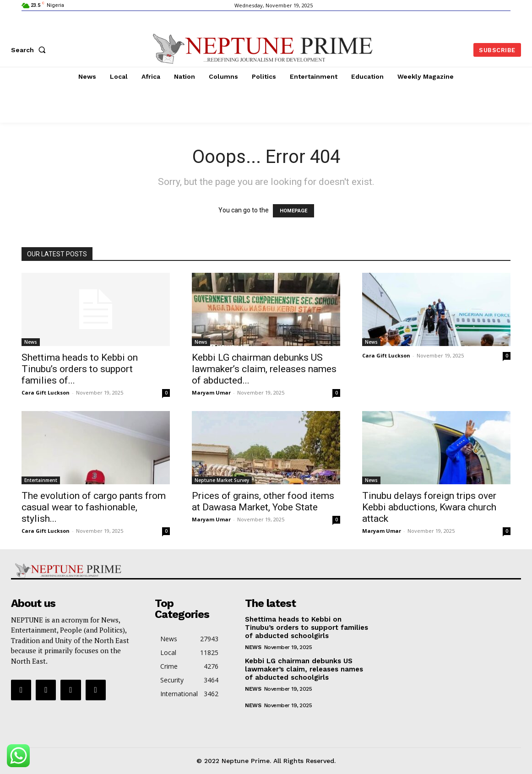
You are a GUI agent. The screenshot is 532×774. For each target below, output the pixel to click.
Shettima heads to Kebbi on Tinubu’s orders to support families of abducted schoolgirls (307, 628)
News (31, 342)
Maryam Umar (211, 392)
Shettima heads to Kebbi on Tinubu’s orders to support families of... (80, 369)
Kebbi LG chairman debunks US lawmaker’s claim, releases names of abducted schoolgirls (304, 669)
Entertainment (41, 480)
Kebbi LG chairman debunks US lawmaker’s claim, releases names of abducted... (264, 369)
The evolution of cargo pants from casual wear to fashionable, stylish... (94, 507)
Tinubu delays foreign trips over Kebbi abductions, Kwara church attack (429, 507)
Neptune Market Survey (222, 480)
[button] (30, 50)
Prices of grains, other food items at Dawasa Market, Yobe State (263, 501)
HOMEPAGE (293, 211)
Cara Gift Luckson (46, 392)
